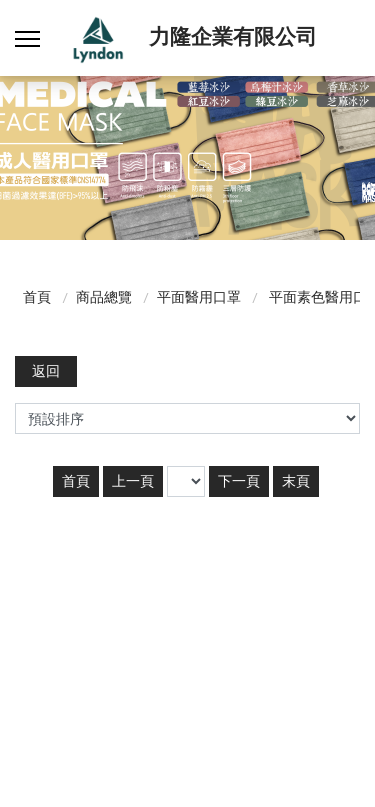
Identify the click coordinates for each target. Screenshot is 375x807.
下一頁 (239, 481)
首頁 (37, 297)
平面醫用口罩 (199, 297)
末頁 (296, 481)
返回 (46, 371)
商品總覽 (104, 297)
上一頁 (133, 481)
